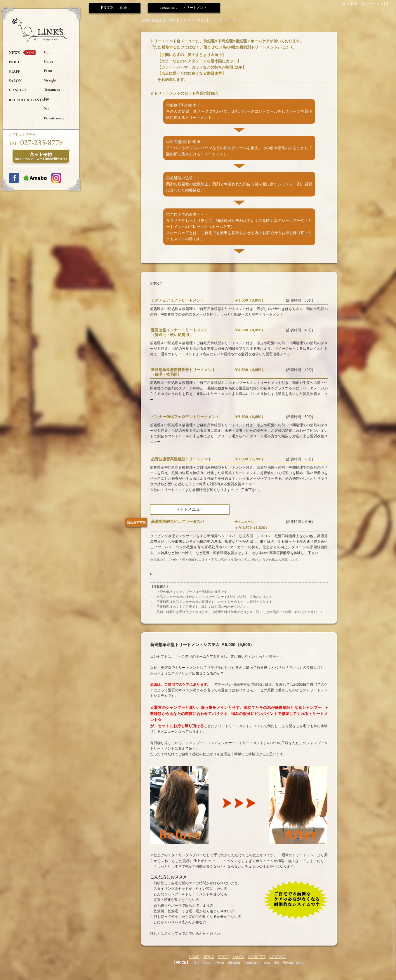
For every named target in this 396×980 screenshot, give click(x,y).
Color (48, 62)
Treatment (52, 90)
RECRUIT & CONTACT (29, 100)
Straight (50, 81)
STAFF (14, 72)
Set (46, 109)
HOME (194, 957)
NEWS (14, 53)
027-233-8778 (41, 143)
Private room (54, 119)
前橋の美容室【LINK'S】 (160, 20)
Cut (47, 53)
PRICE (14, 62)
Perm (48, 71)
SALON (15, 81)
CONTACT (278, 957)
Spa (47, 99)
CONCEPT (18, 90)
